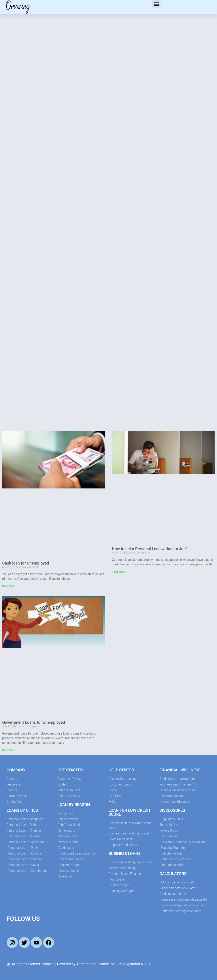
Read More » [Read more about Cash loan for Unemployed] (10, 586)
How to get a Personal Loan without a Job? (150, 549)
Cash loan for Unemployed (26, 563)
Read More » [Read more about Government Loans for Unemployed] (10, 750)
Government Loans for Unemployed (34, 722)
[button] (157, 4)
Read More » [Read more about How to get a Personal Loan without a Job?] (119, 572)
